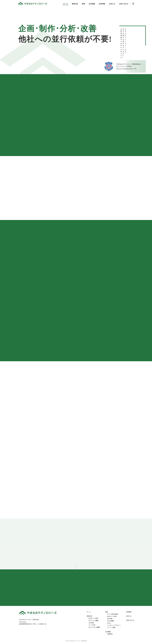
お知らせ (112, 4)
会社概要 (92, 4)
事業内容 (75, 4)
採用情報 (102, 4)
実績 (83, 4)
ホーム (66, 4)
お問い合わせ (124, 4)
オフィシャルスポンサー (125, 69)
